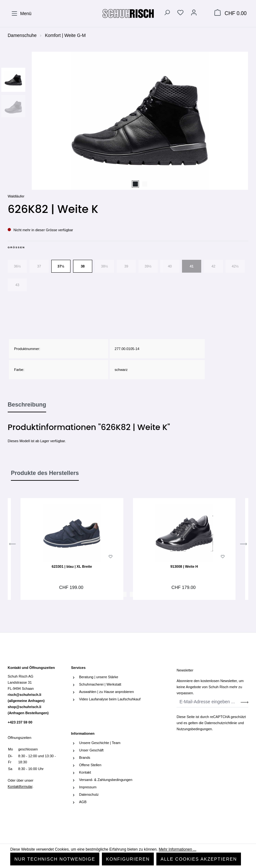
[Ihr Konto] (194, 13)
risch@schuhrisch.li (26, 698)
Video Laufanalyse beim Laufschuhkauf (110, 699)
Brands (85, 758)
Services (78, 668)
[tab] (27, 405)
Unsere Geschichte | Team (100, 743)
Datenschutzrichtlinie (221, 723)
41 (192, 266)
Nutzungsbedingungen (194, 729)
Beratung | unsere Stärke (99, 677)
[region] (128, 121)
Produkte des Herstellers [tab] (45, 473)
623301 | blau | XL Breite (72, 566)
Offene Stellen (90, 765)
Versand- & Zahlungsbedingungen (106, 780)
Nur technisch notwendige (55, 859)
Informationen (83, 733)
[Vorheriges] (12, 545)
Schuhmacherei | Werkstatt (100, 684)
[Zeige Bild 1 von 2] (135, 184)
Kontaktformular (20, 786)
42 (213, 266)
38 (83, 266)
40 (170, 266)
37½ (61, 266)
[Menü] (21, 13)
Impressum (88, 787)
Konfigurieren (128, 859)
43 (17, 285)
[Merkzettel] (180, 13)
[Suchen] (167, 13)
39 (126, 266)
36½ (17, 266)
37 (39, 266)
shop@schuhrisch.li (28, 710)
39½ (148, 266)
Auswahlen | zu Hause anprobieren (107, 692)
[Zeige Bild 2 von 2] (145, 184)
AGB (83, 802)
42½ (235, 266)
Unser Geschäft (91, 750)
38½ (104, 266)
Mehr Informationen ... (177, 849)
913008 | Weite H (184, 566)
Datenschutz (89, 794)
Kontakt (85, 772)
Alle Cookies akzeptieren (199, 859)
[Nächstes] (244, 545)
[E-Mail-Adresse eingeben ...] (209, 702)
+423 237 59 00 (20, 722)
